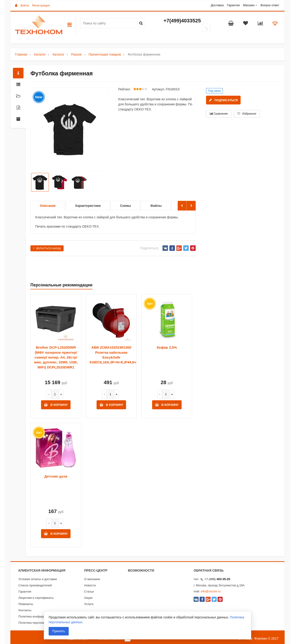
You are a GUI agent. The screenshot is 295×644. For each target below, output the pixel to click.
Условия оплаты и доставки (38, 579)
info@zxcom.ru (211, 591)
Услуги (89, 604)
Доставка (217, 5)
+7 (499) (215, 579)
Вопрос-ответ (270, 5)
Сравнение (219, 114)
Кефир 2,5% (167, 347)
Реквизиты (26, 604)
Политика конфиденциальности (41, 616)
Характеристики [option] (88, 206)
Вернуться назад (47, 248)
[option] (70, 129)
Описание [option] (48, 206)
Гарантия (233, 5)
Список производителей (35, 585)
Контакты (25, 610)
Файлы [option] (156, 206)
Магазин (249, 5)
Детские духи (56, 476)
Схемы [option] (125, 206)
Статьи (89, 592)
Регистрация (41, 5)
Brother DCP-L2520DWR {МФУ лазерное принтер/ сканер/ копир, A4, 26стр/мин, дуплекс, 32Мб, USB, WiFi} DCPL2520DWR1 (56, 357)
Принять (59, 631)
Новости (90, 585)
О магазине (92, 579)
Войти (25, 5)
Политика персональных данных (41, 623)
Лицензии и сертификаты (36, 598)
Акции (88, 598)
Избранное (247, 114)
